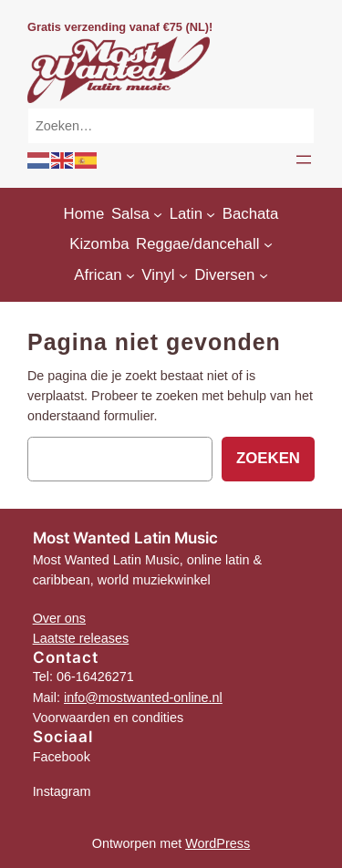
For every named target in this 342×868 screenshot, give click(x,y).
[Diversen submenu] (264, 275)
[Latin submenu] (211, 214)
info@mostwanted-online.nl (143, 697)
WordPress (218, 843)
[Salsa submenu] (158, 214)
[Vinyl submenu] (183, 275)
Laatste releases (81, 638)
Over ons (59, 618)
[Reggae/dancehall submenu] (268, 244)
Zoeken (268, 458)
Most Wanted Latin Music (125, 538)
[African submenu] (130, 275)
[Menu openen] (304, 160)
